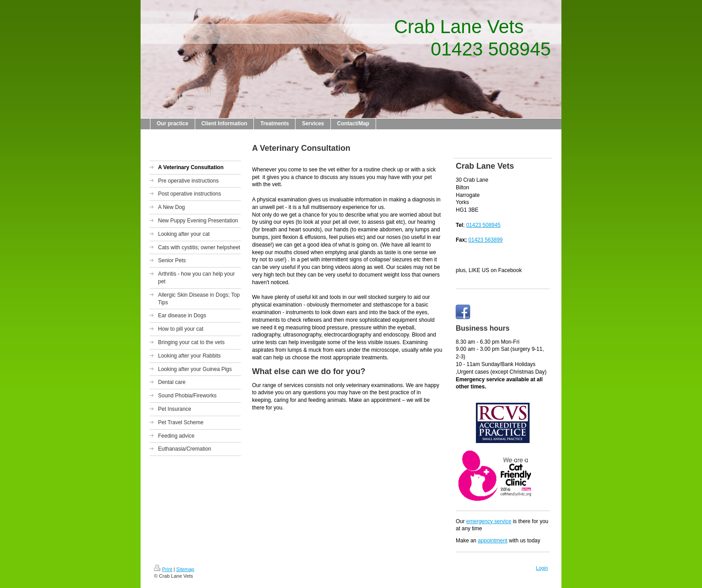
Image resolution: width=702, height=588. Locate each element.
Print (163, 569)
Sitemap (185, 569)
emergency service (489, 521)
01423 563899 (486, 240)
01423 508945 (483, 225)
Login (542, 568)
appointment (492, 541)
